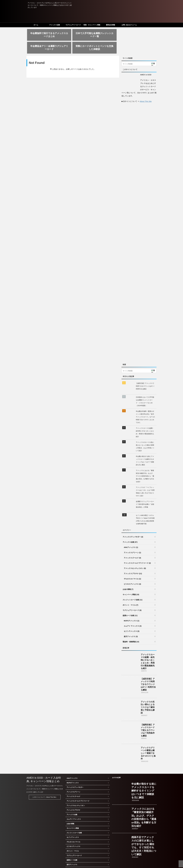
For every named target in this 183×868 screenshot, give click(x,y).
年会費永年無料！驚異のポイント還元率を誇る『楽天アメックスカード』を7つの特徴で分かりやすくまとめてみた (145, 404)
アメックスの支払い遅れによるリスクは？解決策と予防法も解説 (148, 694)
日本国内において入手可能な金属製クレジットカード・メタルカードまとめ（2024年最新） (145, 389)
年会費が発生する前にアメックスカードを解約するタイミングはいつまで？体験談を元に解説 (145, 448)
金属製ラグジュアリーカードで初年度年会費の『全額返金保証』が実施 (145, 491)
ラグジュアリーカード (73, 25)
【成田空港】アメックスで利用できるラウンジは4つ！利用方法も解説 (145, 373)
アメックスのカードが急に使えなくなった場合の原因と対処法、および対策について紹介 (145, 434)
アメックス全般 (55, 25)
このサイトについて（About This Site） (45, 784)
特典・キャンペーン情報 (92, 25)
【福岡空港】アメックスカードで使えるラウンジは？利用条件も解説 (148, 717)
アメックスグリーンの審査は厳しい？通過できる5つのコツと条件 (148, 740)
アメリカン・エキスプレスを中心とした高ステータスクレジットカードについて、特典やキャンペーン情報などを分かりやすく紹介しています (45, 776)
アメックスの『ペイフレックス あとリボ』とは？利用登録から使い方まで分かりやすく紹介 (145, 479)
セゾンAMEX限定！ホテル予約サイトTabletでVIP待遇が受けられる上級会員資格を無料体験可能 (145, 507)
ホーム (36, 25)
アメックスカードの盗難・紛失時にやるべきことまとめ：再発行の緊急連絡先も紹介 (145, 420)
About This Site (146, 89)
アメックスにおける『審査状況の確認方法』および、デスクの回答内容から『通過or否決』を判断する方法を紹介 (145, 463)
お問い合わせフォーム (129, 25)
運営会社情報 (111, 25)
